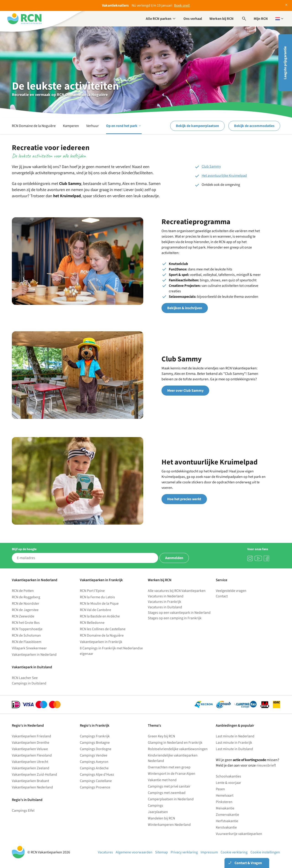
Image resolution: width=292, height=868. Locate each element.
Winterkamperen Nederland (169, 825)
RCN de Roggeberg (26, 597)
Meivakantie (225, 808)
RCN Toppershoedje (27, 629)
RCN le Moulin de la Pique (99, 604)
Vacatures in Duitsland (165, 607)
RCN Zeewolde (23, 616)
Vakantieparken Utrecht (30, 762)
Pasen (220, 789)
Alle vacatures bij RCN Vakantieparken (177, 591)
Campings (155, 806)
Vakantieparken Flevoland (32, 755)
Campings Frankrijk (95, 736)
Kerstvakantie (226, 827)
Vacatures (105, 852)
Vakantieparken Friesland (31, 736)
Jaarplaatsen (158, 812)
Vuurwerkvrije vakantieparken (239, 834)
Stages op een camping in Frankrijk (175, 618)
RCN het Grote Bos (26, 623)
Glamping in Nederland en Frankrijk (175, 743)
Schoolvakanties (228, 776)
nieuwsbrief (266, 765)
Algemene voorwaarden (134, 852)
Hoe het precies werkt (184, 499)
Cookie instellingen (265, 852)
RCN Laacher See (25, 678)
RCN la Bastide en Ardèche (100, 616)
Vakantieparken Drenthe (31, 743)
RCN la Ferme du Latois (97, 597)
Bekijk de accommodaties (254, 126)
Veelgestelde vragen (231, 591)
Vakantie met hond (162, 780)
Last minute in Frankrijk (234, 743)
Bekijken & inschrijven (185, 308)
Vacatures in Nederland (166, 596)
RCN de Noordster (26, 604)
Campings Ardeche (94, 768)
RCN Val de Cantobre (95, 610)
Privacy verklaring (184, 852)
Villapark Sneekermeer (29, 648)
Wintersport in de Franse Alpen (172, 774)
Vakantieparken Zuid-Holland (34, 775)
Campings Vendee (94, 755)
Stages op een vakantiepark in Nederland (179, 613)
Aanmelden (174, 558)
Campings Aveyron (94, 762)
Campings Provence (95, 787)
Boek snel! (182, 5)
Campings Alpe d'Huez (97, 775)
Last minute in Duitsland (234, 749)
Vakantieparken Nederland (32, 787)
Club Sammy (211, 166)
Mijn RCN (261, 19)
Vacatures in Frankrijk (164, 602)
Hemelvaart (225, 795)
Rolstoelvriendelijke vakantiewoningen (178, 749)
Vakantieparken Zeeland (31, 768)
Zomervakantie (227, 815)
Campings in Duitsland (29, 683)
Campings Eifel (23, 811)
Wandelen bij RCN (161, 818)
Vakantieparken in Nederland (34, 655)
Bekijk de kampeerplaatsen (197, 126)
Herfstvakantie (227, 821)
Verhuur (93, 126)
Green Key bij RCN (161, 736)
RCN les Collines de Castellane (103, 629)
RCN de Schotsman (26, 635)
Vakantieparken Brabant (30, 781)
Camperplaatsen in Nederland (171, 799)
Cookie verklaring (234, 852)
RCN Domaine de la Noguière (34, 126)
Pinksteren (224, 802)
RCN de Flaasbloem (27, 642)
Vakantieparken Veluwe (30, 749)
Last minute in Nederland (235, 736)
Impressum (209, 852)
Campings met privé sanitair (169, 786)
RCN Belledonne (92, 623)
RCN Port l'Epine (92, 591)
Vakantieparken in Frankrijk (101, 642)
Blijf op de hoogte (24, 549)
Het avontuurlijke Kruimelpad (224, 176)
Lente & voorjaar (228, 783)
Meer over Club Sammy (185, 391)
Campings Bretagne (95, 743)
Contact (222, 596)
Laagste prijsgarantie (285, 63)
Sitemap (162, 852)
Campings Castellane (96, 781)
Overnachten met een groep (169, 767)
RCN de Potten (23, 591)
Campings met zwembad (167, 793)
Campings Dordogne (96, 749)
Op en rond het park (124, 126)
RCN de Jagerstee (25, 610)
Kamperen (71, 126)
